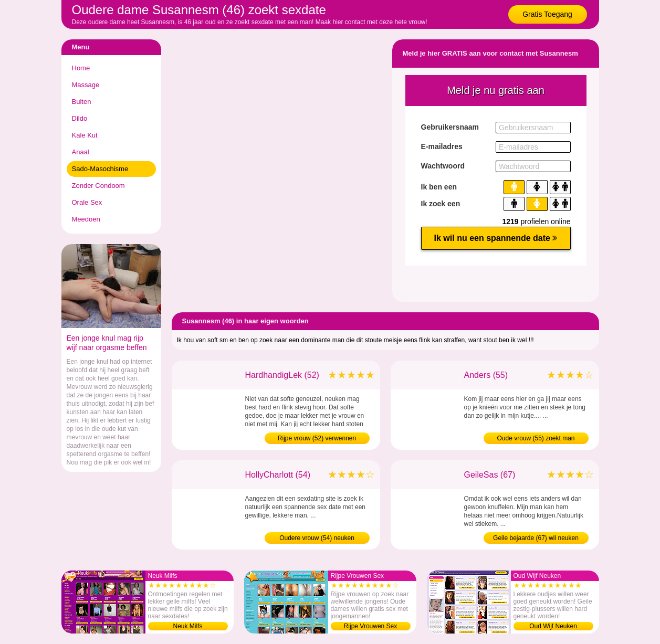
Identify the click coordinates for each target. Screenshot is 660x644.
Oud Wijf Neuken (553, 626)
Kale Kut (85, 135)
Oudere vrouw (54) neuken (317, 538)
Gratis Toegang (547, 14)
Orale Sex (87, 202)
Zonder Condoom (98, 186)
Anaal (81, 152)
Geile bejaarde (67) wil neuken (536, 538)
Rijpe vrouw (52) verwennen (317, 438)
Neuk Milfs (187, 626)
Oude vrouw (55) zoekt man (536, 438)
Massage (86, 85)
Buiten (82, 102)
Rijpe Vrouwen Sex (371, 626)
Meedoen (86, 219)
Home (81, 68)
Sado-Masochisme (100, 169)
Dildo (80, 118)
